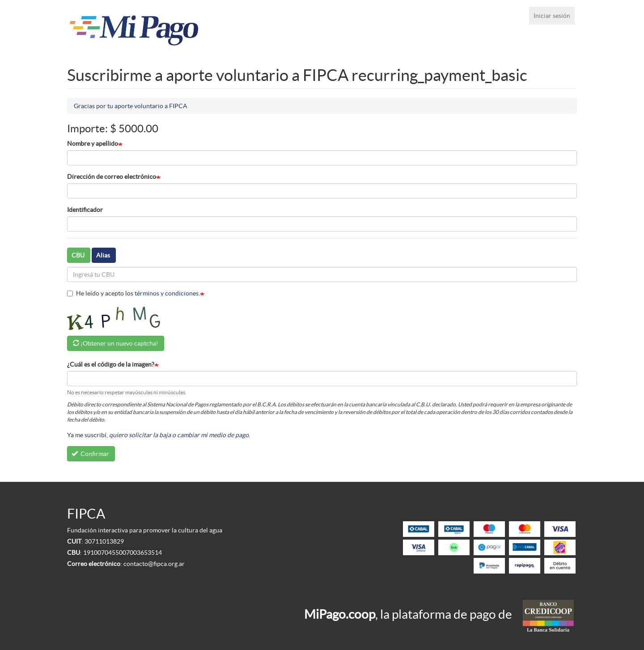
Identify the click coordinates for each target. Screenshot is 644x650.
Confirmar (91, 454)
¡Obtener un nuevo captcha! (119, 343)
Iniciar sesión (552, 16)
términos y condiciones (167, 293)
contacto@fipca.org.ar (154, 564)
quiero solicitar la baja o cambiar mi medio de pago (179, 435)
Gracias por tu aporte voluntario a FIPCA (131, 106)
